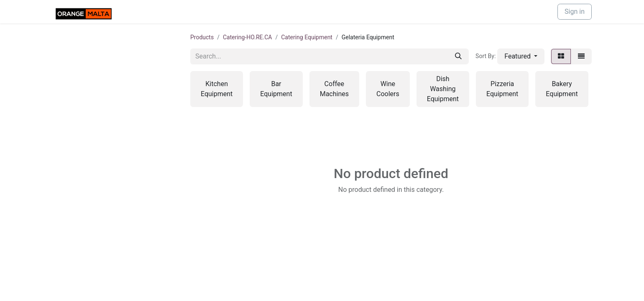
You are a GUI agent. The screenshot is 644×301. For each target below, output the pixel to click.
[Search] (458, 56)
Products (202, 37)
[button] (521, 56)
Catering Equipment (307, 37)
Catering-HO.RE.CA (247, 37)
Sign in (575, 11)
